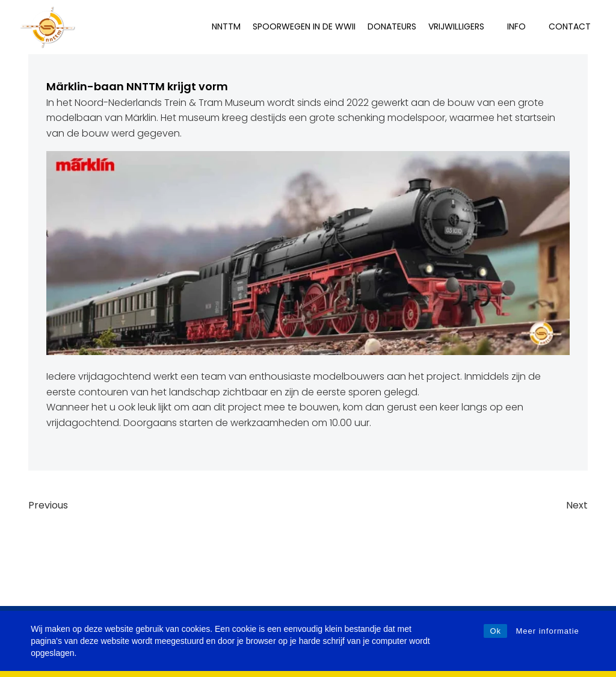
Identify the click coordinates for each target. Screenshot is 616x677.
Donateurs (392, 26)
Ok (495, 631)
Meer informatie (547, 631)
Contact (570, 26)
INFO (522, 26)
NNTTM (226, 26)
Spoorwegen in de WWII (304, 26)
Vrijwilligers (462, 26)
